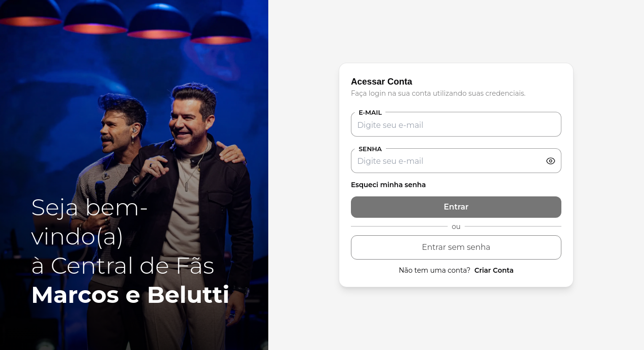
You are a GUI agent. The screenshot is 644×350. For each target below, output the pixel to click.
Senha (370, 149)
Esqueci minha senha (388, 185)
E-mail (370, 112)
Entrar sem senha (456, 247)
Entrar (456, 207)
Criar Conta (494, 270)
